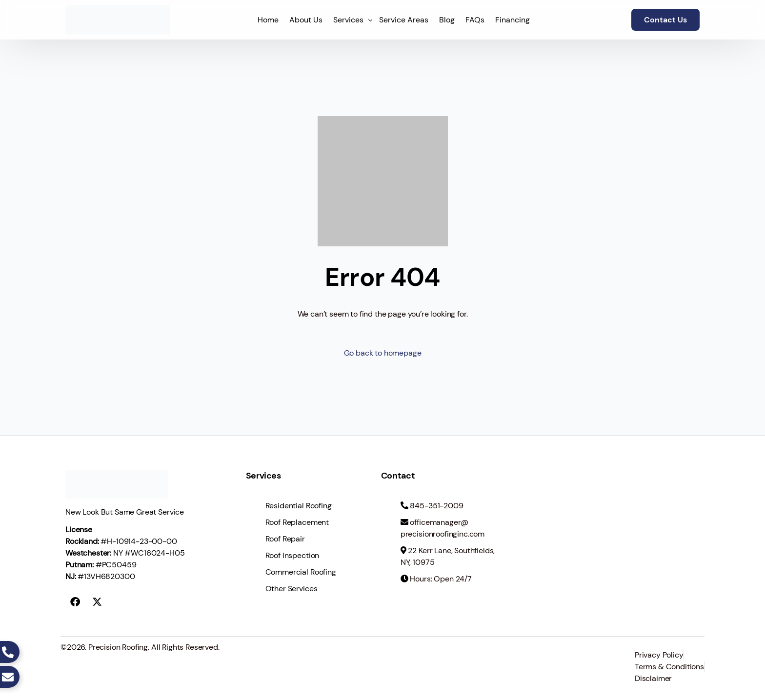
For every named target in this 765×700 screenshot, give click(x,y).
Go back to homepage (383, 353)
